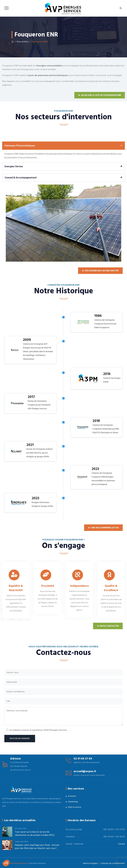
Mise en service (75, 807)
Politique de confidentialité (113, 863)
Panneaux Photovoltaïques (20, 146)
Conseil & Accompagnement (21, 178)
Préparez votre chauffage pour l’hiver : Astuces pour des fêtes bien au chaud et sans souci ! (37, 847)
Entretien (72, 796)
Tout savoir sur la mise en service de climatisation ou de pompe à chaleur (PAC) (35, 834)
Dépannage (73, 802)
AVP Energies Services (18, 863)
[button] (63, 146)
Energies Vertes (14, 166)
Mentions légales (90, 863)
